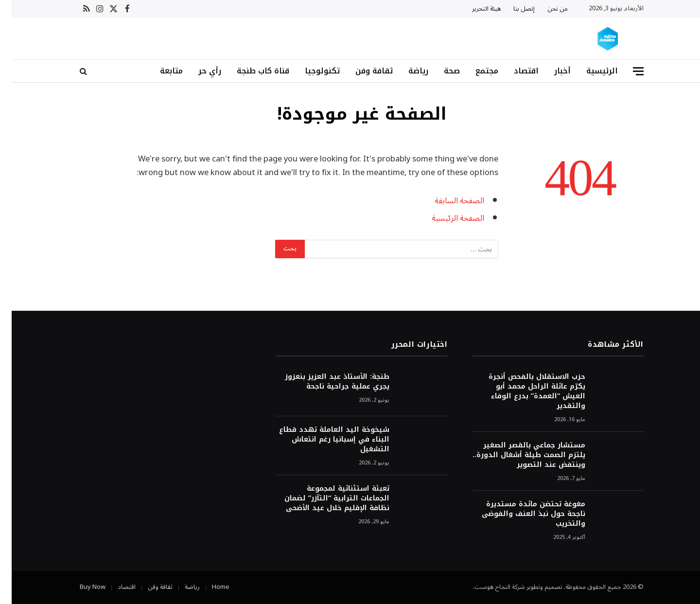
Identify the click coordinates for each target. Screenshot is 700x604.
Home (209, 587)
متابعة (160, 71)
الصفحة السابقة (447, 201)
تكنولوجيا (311, 71)
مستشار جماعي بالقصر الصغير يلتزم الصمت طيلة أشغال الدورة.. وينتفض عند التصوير (517, 455)
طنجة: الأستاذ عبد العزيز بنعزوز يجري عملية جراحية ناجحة (325, 382)
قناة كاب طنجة (251, 71)
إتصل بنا (512, 9)
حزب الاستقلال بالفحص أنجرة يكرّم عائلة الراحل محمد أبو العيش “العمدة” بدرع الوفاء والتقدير (525, 391)
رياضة (407, 71)
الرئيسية (590, 71)
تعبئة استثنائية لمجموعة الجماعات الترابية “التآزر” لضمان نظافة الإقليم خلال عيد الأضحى (325, 498)
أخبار (551, 71)
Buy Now (81, 587)
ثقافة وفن (362, 71)
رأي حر (198, 71)
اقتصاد (515, 71)
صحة (440, 71)
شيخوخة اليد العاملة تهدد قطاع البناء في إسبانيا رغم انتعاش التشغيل (323, 440)
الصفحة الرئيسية (446, 218)
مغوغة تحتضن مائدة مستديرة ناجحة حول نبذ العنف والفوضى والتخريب (522, 514)
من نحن (546, 9)
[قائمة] (627, 71)
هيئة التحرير (475, 9)
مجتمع (475, 71)
